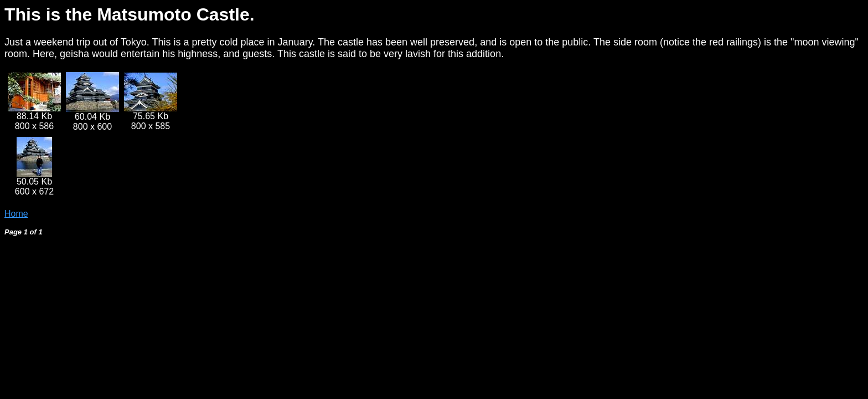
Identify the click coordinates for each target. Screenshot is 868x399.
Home (16, 214)
